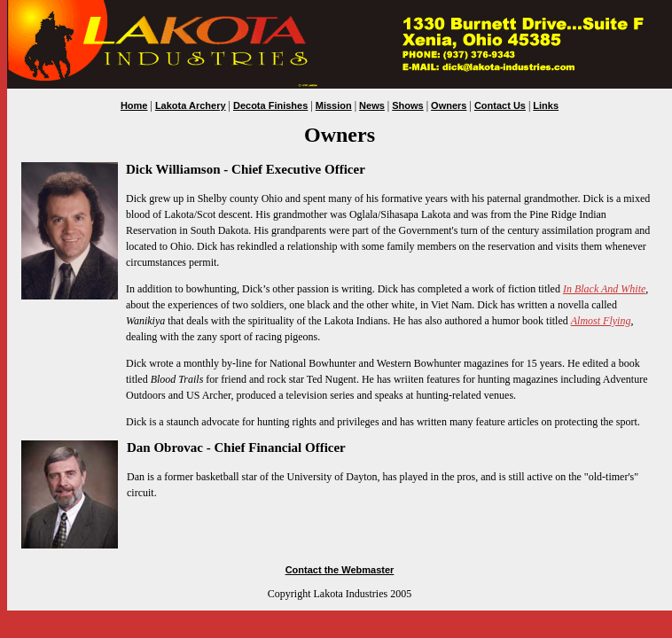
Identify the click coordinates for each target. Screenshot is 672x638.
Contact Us (500, 105)
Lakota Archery (191, 105)
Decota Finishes (270, 105)
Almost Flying (601, 321)
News (372, 105)
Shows (407, 105)
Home (134, 105)
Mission (334, 105)
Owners (449, 105)
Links (546, 105)
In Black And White (604, 289)
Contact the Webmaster (340, 570)
